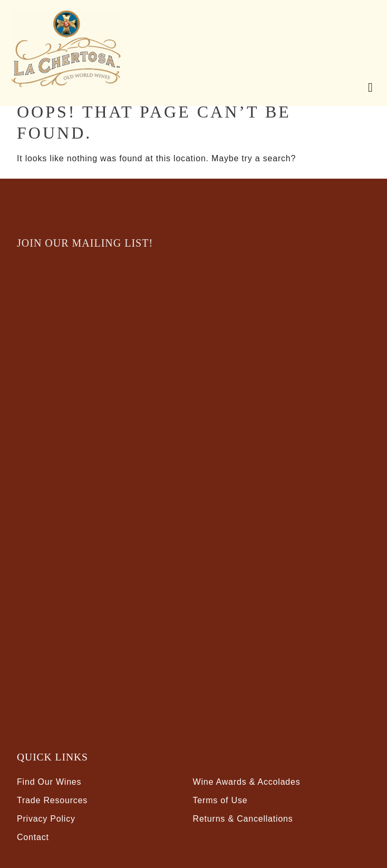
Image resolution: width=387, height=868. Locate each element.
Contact (33, 837)
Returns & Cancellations (243, 819)
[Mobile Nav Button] (368, 86)
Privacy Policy (46, 819)
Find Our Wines (49, 782)
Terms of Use (220, 800)
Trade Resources (52, 800)
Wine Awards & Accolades (247, 782)
